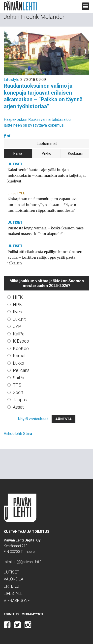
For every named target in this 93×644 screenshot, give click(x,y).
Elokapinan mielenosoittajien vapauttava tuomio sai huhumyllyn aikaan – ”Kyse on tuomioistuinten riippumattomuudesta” (43, 205)
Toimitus (11, 614)
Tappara (21, 400)
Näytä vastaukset (33, 419)
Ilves (17, 312)
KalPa (19, 334)
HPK (17, 304)
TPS (17, 385)
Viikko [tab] (46, 153)
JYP (17, 326)
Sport (18, 392)
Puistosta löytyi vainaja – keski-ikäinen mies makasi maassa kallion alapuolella (46, 231)
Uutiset (15, 164)
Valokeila (14, 579)
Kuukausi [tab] (75, 153)
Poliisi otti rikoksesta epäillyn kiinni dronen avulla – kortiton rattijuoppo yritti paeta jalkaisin (45, 257)
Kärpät (19, 356)
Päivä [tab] (18, 153)
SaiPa (18, 378)
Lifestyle (12, 80)
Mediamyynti (32, 614)
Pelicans (21, 370)
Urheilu (11, 586)
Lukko (18, 363)
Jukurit (19, 319)
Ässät (18, 407)
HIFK (18, 297)
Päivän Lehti (20, 6)
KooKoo (21, 348)
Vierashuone (17, 601)
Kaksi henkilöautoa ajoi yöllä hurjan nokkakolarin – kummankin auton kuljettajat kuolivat (47, 176)
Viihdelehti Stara (18, 434)
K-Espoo (21, 341)
